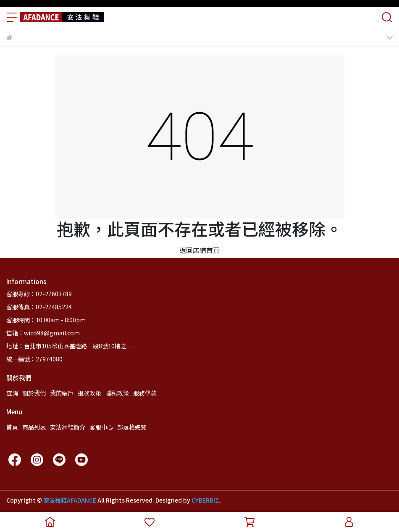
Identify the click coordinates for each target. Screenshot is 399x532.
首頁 (12, 427)
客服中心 (101, 427)
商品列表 (34, 427)
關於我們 (34, 393)
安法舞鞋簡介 (68, 427)
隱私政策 (117, 393)
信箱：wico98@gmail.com (43, 333)
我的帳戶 (62, 393)
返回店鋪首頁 (199, 250)
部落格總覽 (132, 427)
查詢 (12, 393)
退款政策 (89, 393)
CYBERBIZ (205, 500)
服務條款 (145, 393)
